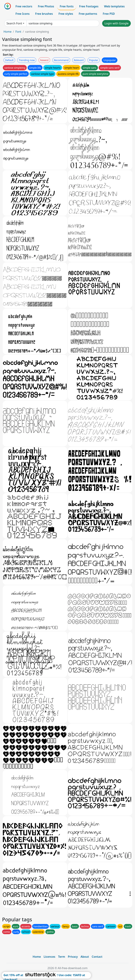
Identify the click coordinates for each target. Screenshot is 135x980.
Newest (44, 60)
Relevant (79, 60)
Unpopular (110, 60)
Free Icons (22, 14)
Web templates (114, 6)
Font (18, 32)
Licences (49, 957)
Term (62, 957)
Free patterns (88, 14)
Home (8, 32)
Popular (94, 60)
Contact (97, 957)
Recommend (61, 60)
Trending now (27, 60)
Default (9, 60)
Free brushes (44, 14)
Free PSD (109, 14)
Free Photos (46, 6)
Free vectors (24, 6)
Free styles (66, 14)
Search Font (14, 23)
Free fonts (67, 6)
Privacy (73, 957)
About (85, 957)
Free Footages (89, 6)
